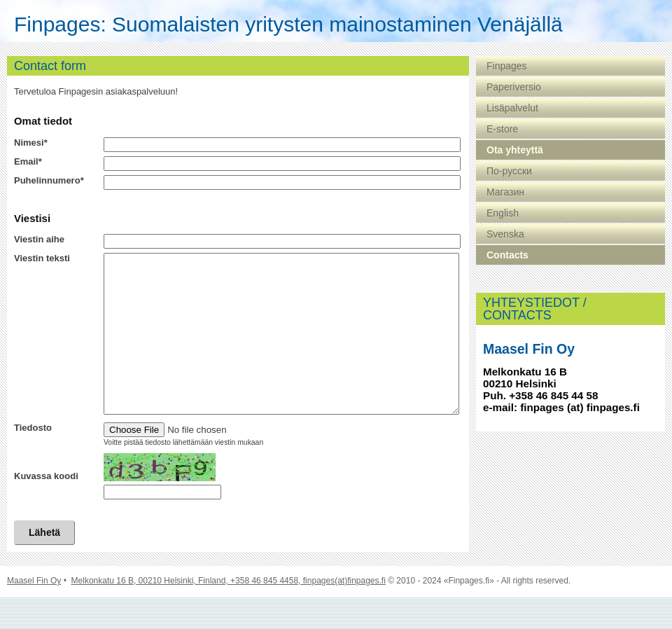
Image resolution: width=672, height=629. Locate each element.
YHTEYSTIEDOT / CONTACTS (535, 309)
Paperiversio (514, 87)
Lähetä (44, 564)
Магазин (505, 192)
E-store (502, 129)
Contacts (507, 255)
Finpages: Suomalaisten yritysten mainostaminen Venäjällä (288, 25)
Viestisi (32, 218)
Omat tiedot (43, 121)
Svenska (505, 234)
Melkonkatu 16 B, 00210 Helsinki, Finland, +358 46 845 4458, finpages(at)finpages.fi (229, 612)
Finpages (507, 66)
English (503, 213)
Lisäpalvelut (512, 108)
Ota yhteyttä (515, 150)
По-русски (509, 171)
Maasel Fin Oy (34, 612)
